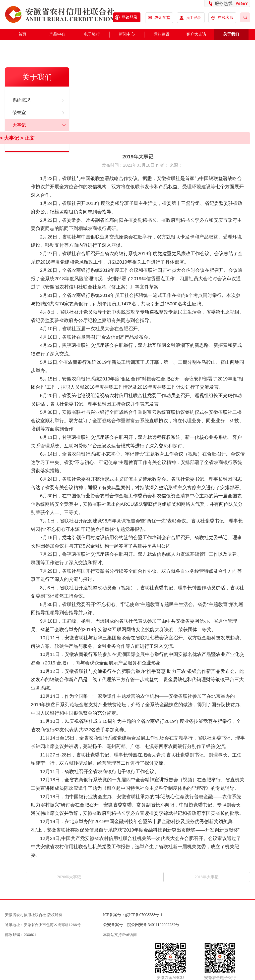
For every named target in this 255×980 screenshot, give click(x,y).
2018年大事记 (207, 877)
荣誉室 (19, 113)
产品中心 (57, 34)
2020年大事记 (69, 877)
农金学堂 (162, 18)
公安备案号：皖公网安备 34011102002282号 (141, 925)
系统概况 (21, 100)
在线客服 (223, 18)
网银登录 (129, 17)
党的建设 (162, 34)
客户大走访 (196, 34)
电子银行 (92, 34)
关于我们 (231, 34)
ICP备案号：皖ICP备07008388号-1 (133, 915)
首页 (22, 34)
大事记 (19, 125)
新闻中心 (127, 34)
